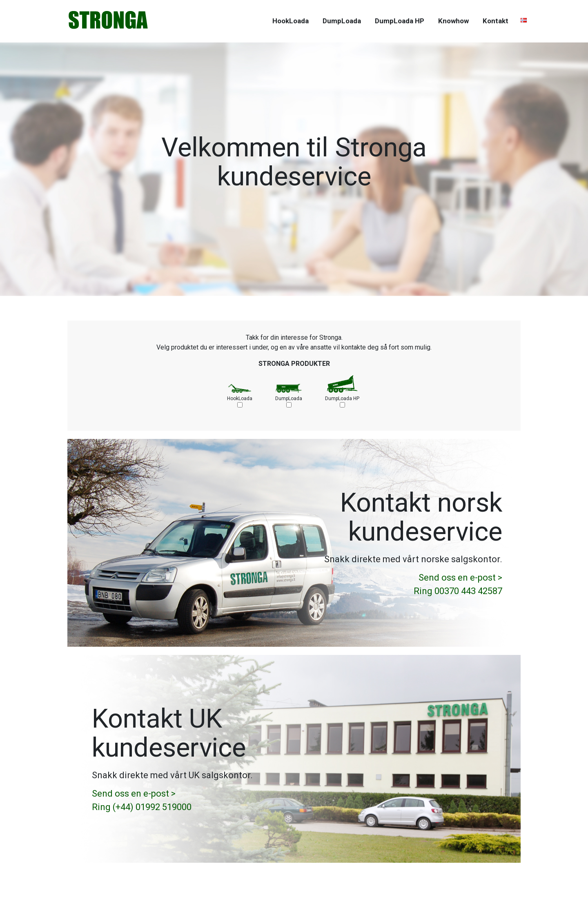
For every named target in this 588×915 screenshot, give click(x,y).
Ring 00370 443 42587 (458, 591)
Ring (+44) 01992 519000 (142, 807)
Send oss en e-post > (460, 578)
